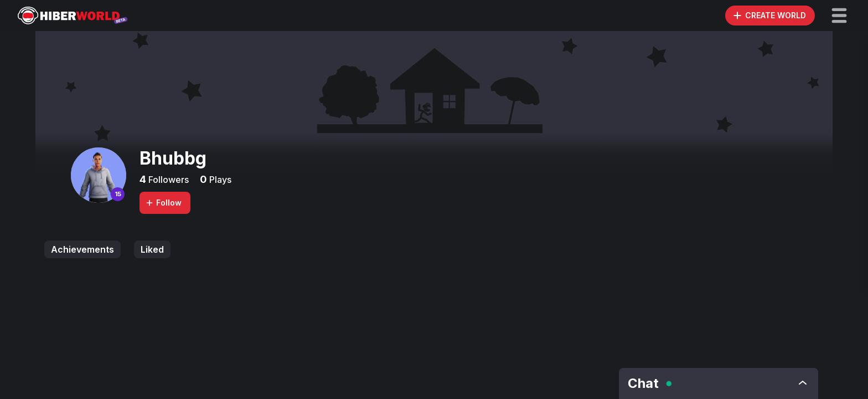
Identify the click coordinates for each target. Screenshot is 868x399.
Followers (167, 180)
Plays (219, 180)
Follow (163, 203)
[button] (839, 16)
